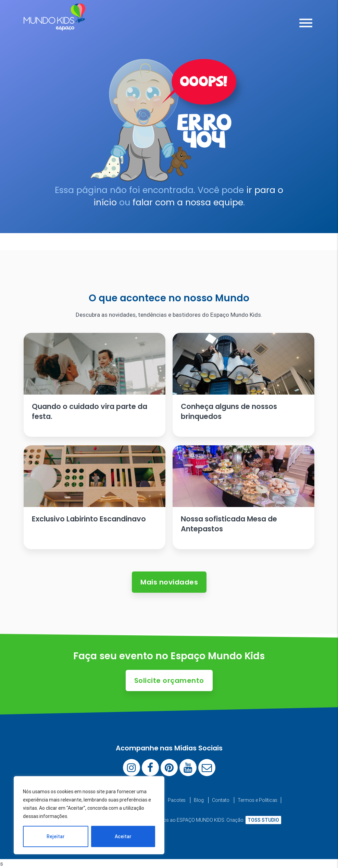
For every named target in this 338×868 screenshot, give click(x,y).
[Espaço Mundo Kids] (54, 26)
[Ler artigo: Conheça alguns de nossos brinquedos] (243, 385)
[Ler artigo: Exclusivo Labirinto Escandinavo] (95, 497)
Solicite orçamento (169, 680)
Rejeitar (56, 836)
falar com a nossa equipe (188, 202)
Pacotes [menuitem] (177, 800)
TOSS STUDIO (263, 820)
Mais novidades (169, 582)
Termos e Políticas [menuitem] (258, 800)
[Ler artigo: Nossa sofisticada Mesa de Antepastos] (243, 497)
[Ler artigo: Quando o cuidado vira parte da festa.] (95, 385)
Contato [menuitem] (221, 800)
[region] (89, 815)
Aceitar (123, 836)
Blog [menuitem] (199, 800)
